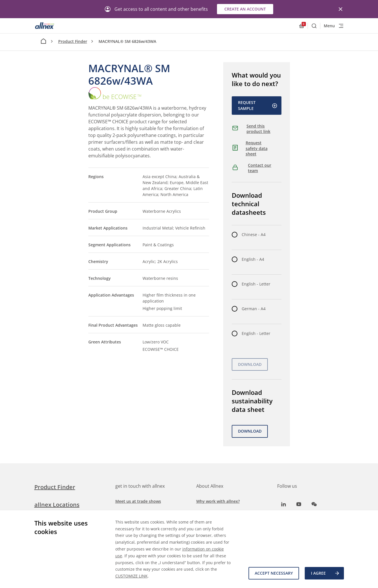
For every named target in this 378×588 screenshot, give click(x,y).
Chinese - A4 (254, 234)
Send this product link (258, 129)
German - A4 (254, 309)
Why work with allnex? (218, 501)
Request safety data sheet (257, 148)
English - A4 (253, 259)
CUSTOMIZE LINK (131, 576)
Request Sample (258, 105)
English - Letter (256, 284)
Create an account (245, 9)
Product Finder (73, 41)
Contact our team (260, 168)
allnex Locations (57, 505)
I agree (325, 573)
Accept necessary (274, 573)
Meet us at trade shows (138, 501)
